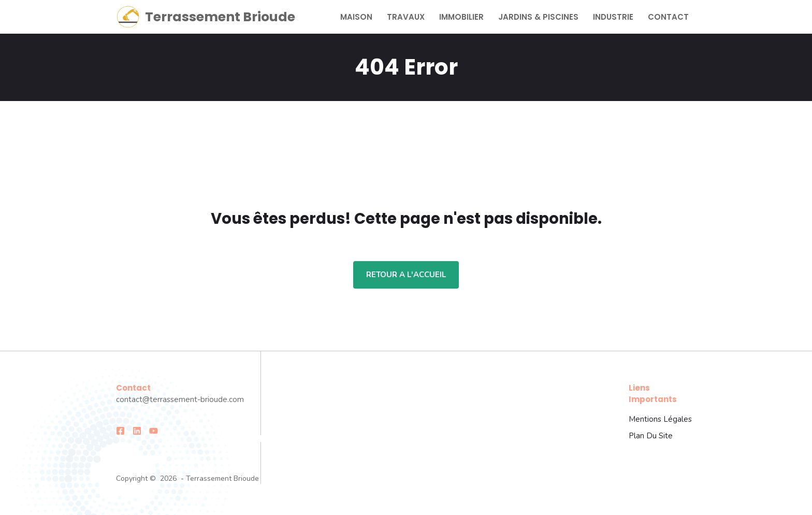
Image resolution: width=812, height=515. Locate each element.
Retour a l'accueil (406, 275)
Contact (668, 17)
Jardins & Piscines (538, 17)
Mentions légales (660, 419)
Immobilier (461, 17)
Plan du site (651, 436)
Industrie (613, 17)
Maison (356, 17)
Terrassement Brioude (220, 17)
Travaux (406, 17)
